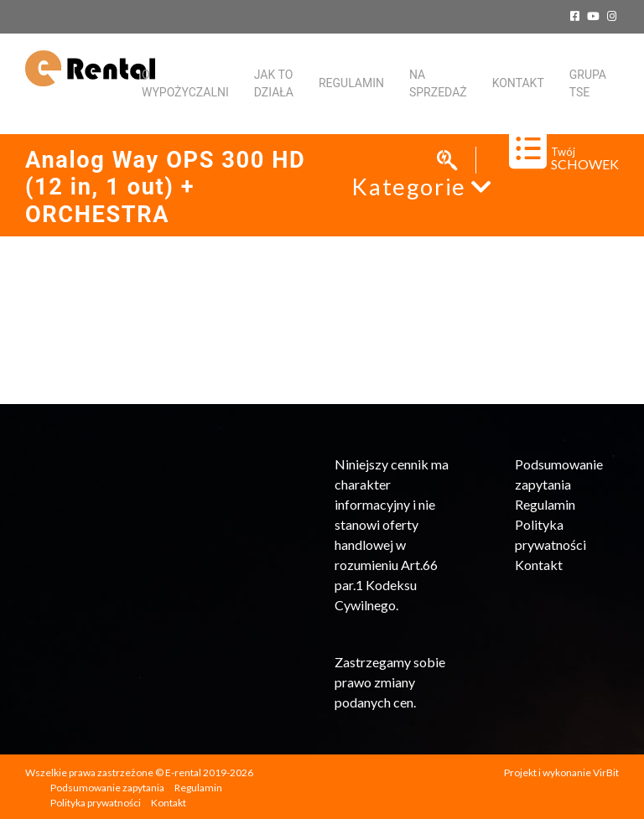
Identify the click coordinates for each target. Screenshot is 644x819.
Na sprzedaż (438, 83)
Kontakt (539, 565)
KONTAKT (518, 83)
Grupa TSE (588, 83)
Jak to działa (274, 83)
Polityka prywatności (96, 803)
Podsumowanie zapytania (107, 788)
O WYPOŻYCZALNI (185, 83)
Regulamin (351, 83)
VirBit (606, 772)
